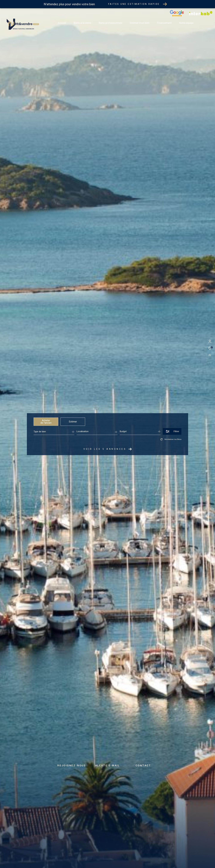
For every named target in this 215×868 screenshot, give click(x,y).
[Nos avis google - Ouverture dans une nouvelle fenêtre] (177, 16)
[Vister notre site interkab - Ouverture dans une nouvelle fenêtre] (201, 14)
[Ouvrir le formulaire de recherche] (172, 431)
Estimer (73, 422)
